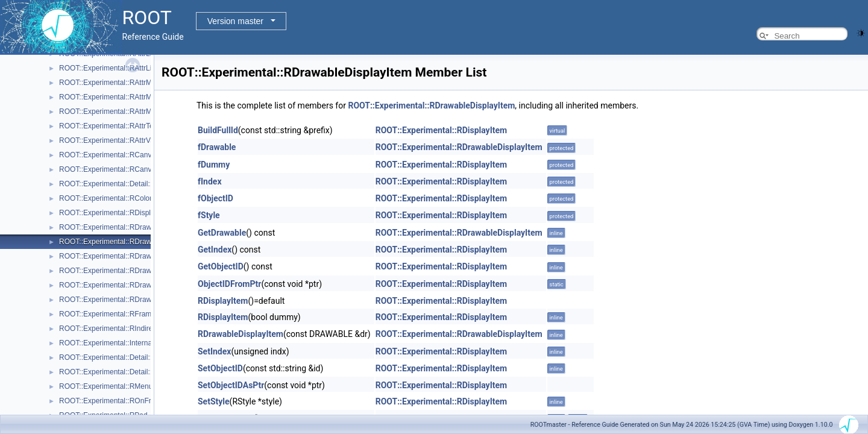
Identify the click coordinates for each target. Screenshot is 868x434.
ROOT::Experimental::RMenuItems (115, 386)
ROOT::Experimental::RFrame (107, 314)
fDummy (214, 165)
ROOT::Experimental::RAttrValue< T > (120, 140)
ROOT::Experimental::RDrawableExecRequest (134, 256)
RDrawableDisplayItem (241, 334)
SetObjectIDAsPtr (231, 385)
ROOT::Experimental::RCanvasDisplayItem (128, 169)
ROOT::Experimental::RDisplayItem (116, 213)
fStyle (209, 215)
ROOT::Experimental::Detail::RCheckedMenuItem (138, 184)
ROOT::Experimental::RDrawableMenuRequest (135, 271)
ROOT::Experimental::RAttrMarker (114, 112)
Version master (235, 21)
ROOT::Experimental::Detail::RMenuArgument (133, 357)
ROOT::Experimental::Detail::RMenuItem (124, 372)
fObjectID (215, 198)
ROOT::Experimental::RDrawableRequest (126, 300)
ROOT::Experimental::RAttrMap (109, 83)
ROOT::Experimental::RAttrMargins (115, 97)
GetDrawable (222, 233)
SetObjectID (220, 368)
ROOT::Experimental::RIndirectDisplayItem (127, 329)
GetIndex (215, 250)
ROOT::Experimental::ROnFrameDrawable (127, 401)
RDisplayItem (223, 301)
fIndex (210, 181)
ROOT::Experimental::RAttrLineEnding (121, 68)
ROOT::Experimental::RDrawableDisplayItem (131, 242)
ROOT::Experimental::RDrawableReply (121, 285)
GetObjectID (221, 266)
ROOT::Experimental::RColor (105, 198)
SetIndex (214, 351)
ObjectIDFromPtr (229, 284)
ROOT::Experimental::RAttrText (109, 126)
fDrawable (217, 147)
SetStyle (214, 401)
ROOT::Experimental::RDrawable (112, 227)
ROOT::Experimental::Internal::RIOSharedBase (135, 343)
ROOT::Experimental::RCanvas (109, 155)
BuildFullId (218, 130)
